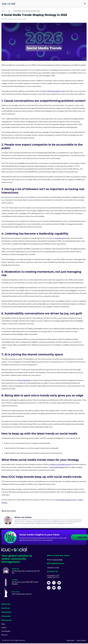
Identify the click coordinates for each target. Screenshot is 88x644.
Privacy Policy (71, 641)
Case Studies (6, 632)
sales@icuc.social (53, 568)
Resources (7, 621)
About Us (6, 605)
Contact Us (52, 572)
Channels (6, 617)
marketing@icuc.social (53, 576)
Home (3, 11)
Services (6, 609)
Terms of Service (81, 641)
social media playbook (57, 467)
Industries (6, 613)
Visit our (55, 560)
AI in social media (24, 380)
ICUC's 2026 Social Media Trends (53, 91)
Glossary (4, 635)
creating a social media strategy (60, 464)
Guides (4, 628)
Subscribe (71, 537)
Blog (9, 11)
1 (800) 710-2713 (53, 578)
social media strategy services (66, 500)
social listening (60, 238)
